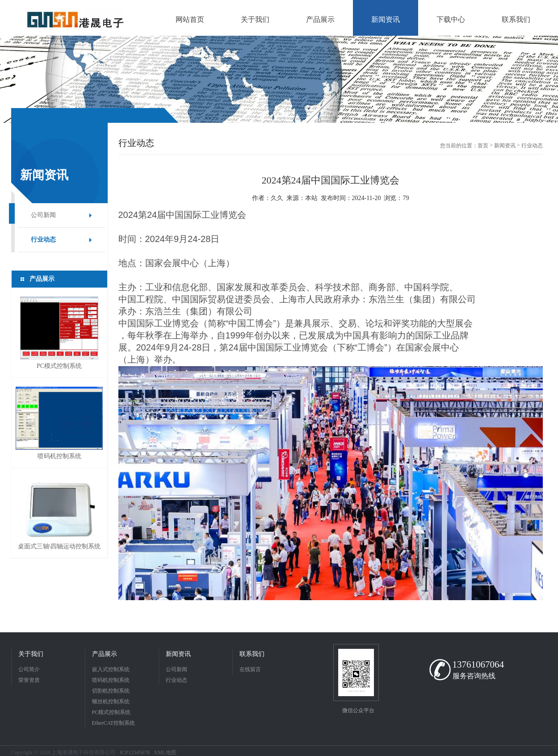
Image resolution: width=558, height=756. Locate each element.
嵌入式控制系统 (111, 669)
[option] (279, 79)
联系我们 (252, 654)
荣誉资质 (29, 680)
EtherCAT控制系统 (114, 723)
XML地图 (165, 752)
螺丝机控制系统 (111, 702)
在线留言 (250, 669)
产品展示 (105, 654)
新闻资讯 (505, 146)
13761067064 (478, 664)
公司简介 (29, 669)
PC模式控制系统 (59, 366)
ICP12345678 (135, 752)
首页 (483, 146)
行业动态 (43, 240)
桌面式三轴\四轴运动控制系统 (59, 546)
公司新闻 (43, 215)
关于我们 (31, 654)
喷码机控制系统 (59, 456)
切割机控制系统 (111, 691)
